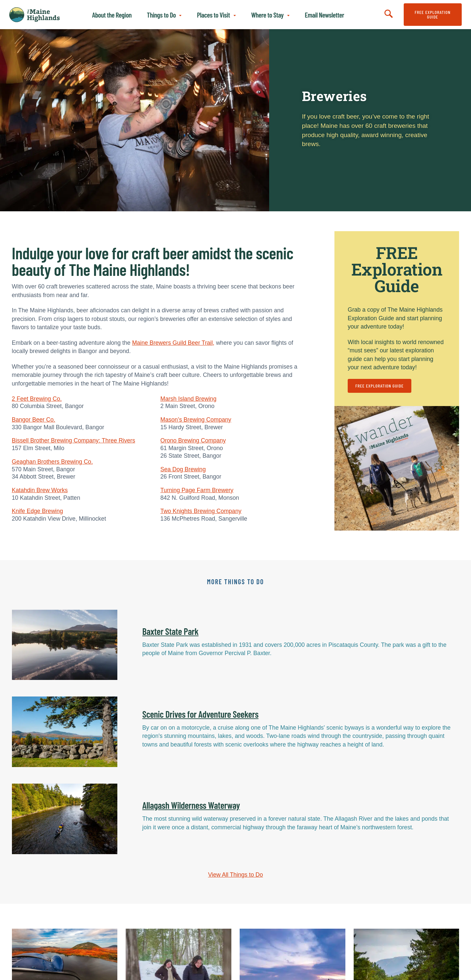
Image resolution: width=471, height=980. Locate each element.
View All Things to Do (236, 875)
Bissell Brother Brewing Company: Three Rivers (74, 440)
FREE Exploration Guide (433, 14)
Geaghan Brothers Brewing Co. (53, 462)
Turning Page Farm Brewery (197, 490)
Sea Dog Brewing (183, 469)
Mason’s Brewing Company (196, 420)
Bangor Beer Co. (34, 420)
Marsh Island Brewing (188, 399)
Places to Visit (213, 15)
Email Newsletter (325, 15)
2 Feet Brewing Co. (37, 399)
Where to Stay (267, 15)
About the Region (112, 15)
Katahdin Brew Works (40, 490)
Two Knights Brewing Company (201, 511)
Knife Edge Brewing (38, 511)
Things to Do (161, 15)
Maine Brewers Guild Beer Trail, (173, 343)
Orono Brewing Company (193, 440)
